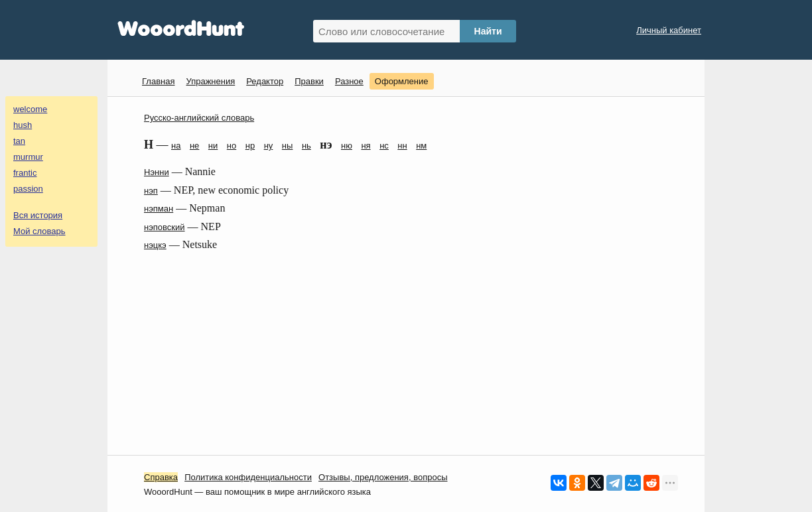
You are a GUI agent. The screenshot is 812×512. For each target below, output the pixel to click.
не (194, 146)
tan (19, 141)
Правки (309, 81)
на (176, 146)
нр (250, 146)
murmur (28, 157)
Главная (158, 81)
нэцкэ (155, 245)
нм (421, 146)
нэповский (165, 227)
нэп (151, 191)
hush (23, 125)
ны (288, 146)
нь (306, 146)
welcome (30, 109)
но (232, 146)
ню (347, 146)
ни (213, 146)
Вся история (38, 215)
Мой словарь (39, 231)
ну (269, 146)
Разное (349, 81)
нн (402, 146)
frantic (25, 173)
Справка (161, 477)
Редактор (265, 81)
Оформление (402, 81)
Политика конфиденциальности (248, 477)
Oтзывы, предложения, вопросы (383, 477)
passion (28, 189)
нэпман (159, 209)
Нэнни (157, 172)
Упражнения (210, 81)
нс (384, 146)
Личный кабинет (669, 30)
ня (366, 146)
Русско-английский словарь (199, 118)
